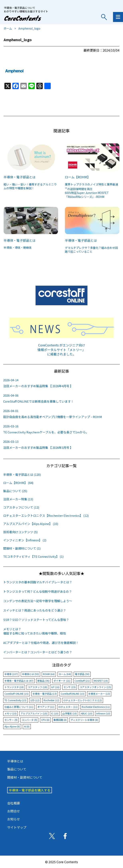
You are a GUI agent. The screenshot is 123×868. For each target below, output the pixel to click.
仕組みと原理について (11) (19, 707)
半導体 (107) (11, 674)
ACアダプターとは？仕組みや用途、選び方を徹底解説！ (41, 643)
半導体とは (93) (30, 674)
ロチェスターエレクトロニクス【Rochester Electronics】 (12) (46, 515)
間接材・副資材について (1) (22, 548)
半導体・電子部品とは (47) (19, 681)
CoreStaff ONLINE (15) (16, 694)
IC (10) (55, 713)
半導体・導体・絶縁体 (18, 247)
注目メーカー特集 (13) (18, 499)
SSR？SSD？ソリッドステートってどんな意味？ (36, 620)
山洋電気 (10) (70, 713)
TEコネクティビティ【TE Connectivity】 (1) (33, 556)
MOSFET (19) (101, 681)
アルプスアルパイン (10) (34, 713)
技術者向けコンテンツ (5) (20, 532)
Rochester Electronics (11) (96, 707)
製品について (17, 769)
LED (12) (35, 700)
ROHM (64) (49, 674)
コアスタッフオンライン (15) (95, 687)
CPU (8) (45, 720)
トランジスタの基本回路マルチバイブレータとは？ (38, 582)
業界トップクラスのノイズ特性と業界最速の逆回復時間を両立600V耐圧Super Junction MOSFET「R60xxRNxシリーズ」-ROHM (91, 191)
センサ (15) (70, 687)
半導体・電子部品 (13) (45, 694)
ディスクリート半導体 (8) (84, 720)
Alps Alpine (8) (12, 726)
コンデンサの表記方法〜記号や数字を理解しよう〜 (38, 601)
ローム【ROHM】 (78, 177)
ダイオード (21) (62, 681)
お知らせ (14, 819)
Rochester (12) (51, 700)
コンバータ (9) (29, 720)
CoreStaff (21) (82, 681)
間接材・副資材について (25, 777)
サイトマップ (17, 827)
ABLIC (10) (87, 713)
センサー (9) (11, 720)
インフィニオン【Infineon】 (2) (25, 540)
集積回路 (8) (60, 720)
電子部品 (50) (82, 674)
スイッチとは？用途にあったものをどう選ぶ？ (35, 610)
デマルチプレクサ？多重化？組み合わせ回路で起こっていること (91, 250)
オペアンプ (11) (46, 707)
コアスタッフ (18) (37, 687)
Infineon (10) (103, 713)
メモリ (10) (10, 713)
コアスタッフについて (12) (21, 507)
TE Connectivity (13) (15, 700)
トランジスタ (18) (14, 687)
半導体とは (15, 761)
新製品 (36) (43, 681)
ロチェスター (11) (68, 707)
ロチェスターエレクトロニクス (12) (83, 700)
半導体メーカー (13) (99, 694)
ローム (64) (65, 674)
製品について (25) (15, 491)
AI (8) (27, 726)
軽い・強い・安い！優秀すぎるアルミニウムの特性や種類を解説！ (30, 186)
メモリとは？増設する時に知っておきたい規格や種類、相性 (35, 631)
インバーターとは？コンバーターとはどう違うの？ (38, 652)
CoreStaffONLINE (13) (72, 694)
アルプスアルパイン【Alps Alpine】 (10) (31, 524)
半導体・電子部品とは (20, 177)
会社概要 (14, 803)
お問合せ (14, 811)
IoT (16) (55, 687)
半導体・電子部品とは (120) (22, 474)
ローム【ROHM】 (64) (18, 483)
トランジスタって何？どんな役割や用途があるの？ (38, 591)
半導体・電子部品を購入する (30, 790)
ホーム (8, 28)
